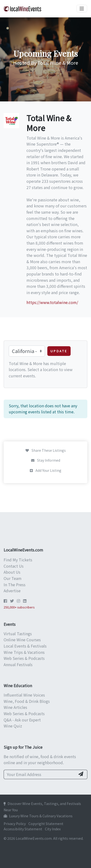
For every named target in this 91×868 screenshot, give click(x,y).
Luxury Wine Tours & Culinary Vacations (38, 816)
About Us (12, 572)
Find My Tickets (18, 560)
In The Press (15, 585)
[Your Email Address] (40, 775)
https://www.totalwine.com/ (52, 302)
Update (59, 351)
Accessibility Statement (23, 829)
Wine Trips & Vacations (24, 652)
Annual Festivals (18, 664)
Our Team (13, 578)
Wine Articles (15, 707)
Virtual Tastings (18, 634)
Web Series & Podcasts (24, 658)
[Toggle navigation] (82, 9)
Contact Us (14, 566)
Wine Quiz (13, 726)
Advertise (12, 591)
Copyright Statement (46, 824)
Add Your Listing (46, 470)
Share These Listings (46, 450)
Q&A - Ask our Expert (22, 720)
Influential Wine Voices (24, 695)
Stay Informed (46, 460)
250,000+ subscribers (19, 607)
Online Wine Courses (22, 640)
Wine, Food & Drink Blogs (27, 701)
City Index (53, 829)
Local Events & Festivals (25, 646)
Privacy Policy (15, 824)
